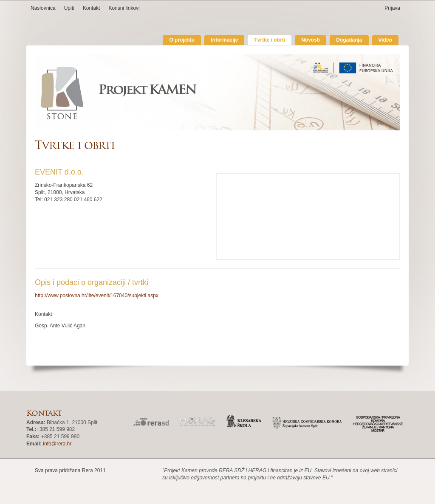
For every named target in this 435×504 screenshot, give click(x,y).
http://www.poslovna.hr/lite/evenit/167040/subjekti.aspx (97, 296)
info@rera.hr (57, 444)
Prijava (392, 8)
